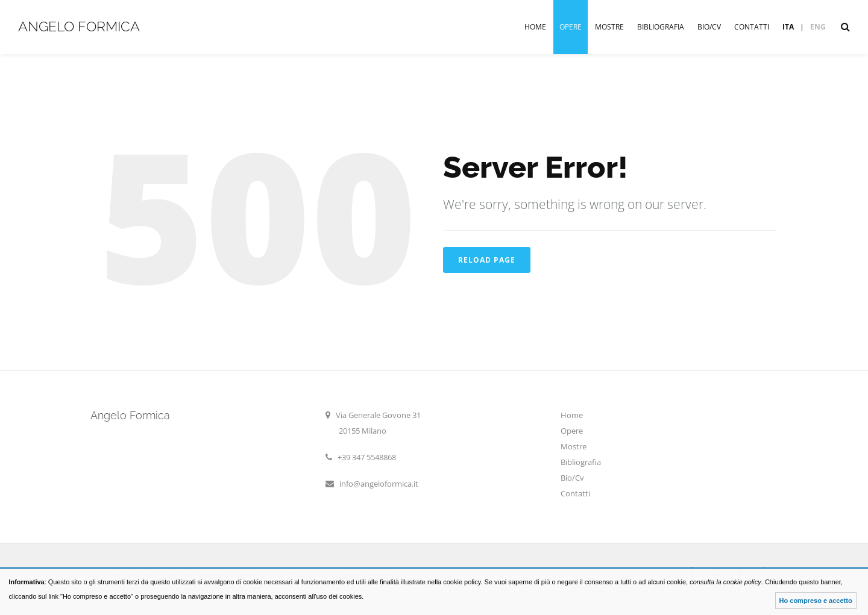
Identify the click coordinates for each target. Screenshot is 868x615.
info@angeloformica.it (379, 484)
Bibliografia (661, 27)
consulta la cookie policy (725, 582)
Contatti (752, 27)
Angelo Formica (79, 26)
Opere (571, 27)
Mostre (609, 27)
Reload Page (487, 260)
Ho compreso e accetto (816, 601)
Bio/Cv (709, 27)
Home (535, 27)
